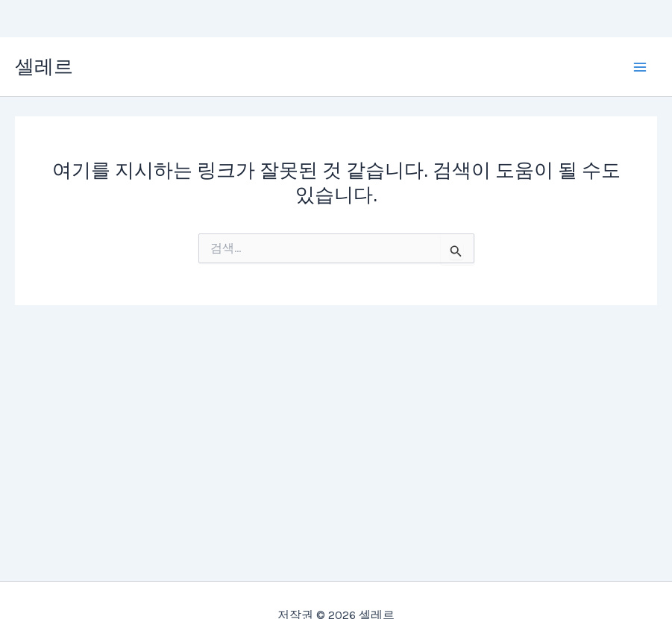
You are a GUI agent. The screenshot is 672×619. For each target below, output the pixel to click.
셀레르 (44, 67)
